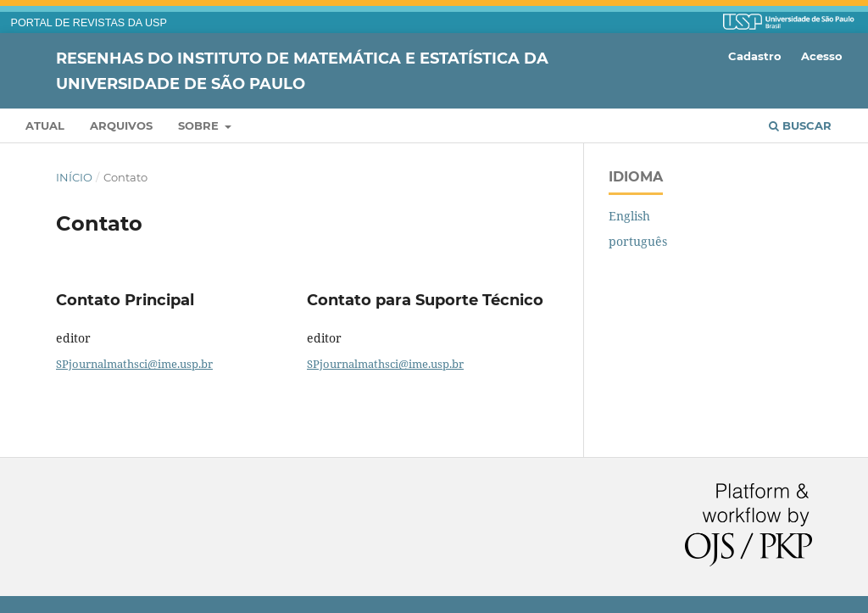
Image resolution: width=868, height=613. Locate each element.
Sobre (200, 125)
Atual (45, 125)
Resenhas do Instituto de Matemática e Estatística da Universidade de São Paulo (302, 70)
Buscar (800, 125)
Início (74, 177)
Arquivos (121, 125)
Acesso (822, 56)
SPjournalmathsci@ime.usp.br (134, 364)
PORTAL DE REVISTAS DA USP (89, 23)
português (638, 241)
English (629, 216)
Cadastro (755, 56)
